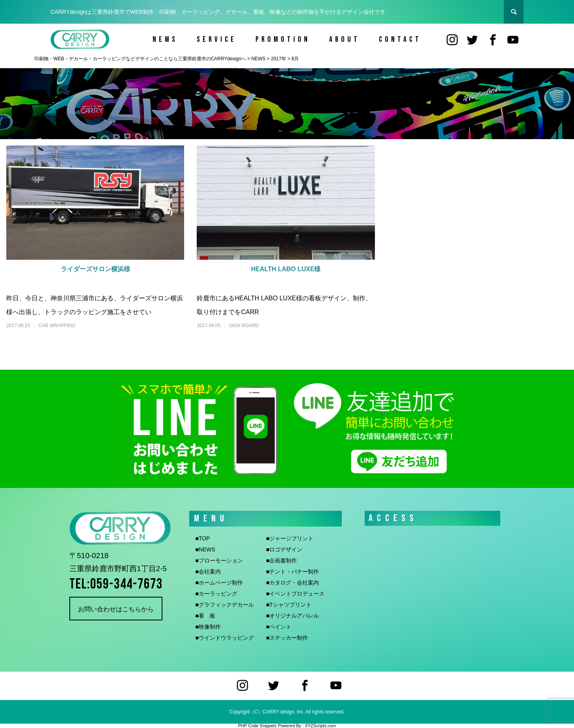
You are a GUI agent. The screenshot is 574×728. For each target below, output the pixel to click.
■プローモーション (219, 560)
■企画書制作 (281, 560)
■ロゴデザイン (284, 549)
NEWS (165, 39)
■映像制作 (208, 627)
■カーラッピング (216, 594)
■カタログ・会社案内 (293, 583)
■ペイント (279, 627)
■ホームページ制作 (219, 583)
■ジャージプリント (290, 538)
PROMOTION (283, 39)
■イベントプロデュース (295, 594)
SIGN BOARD (243, 326)
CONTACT (400, 39)
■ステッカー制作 (287, 638)
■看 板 (205, 616)
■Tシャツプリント (289, 605)
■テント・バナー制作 (293, 572)
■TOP (202, 538)
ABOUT (345, 39)
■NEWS (205, 549)
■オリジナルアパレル (293, 616)
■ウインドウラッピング (224, 638)
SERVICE (217, 39)
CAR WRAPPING (57, 326)
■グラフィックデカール (224, 605)
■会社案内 (208, 572)
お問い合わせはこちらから (116, 609)
